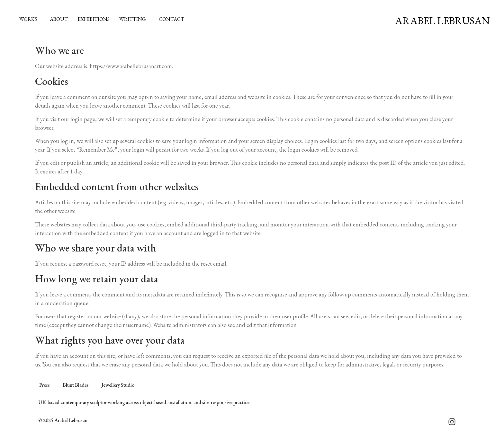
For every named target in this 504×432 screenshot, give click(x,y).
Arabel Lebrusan (442, 21)
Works (30, 19)
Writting (134, 19)
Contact (171, 19)
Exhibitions (94, 19)
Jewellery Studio (118, 385)
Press (45, 385)
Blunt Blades (76, 385)
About (59, 19)
